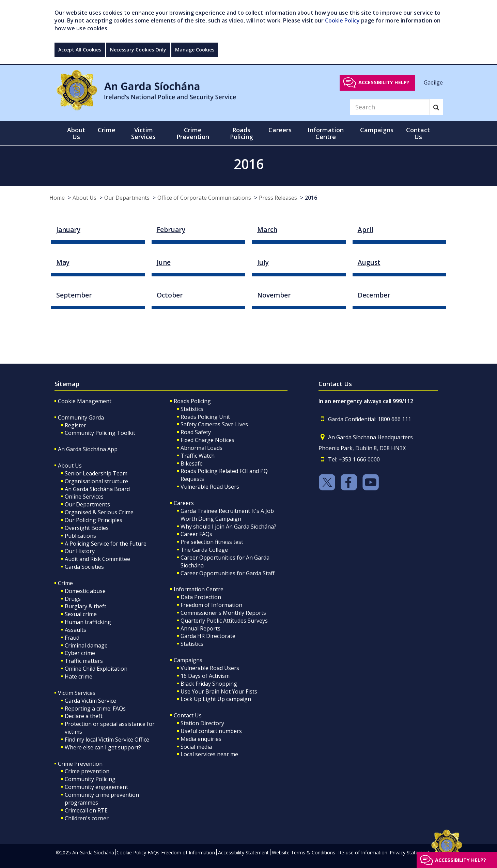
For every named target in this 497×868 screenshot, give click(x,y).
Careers (184, 503)
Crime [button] (107, 130)
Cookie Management (85, 401)
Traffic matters (84, 661)
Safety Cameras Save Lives (214, 424)
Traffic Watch (198, 456)
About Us (84, 198)
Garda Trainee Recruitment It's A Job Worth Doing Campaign (227, 515)
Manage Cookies (195, 50)
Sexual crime (81, 614)
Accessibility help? (384, 82)
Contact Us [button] (418, 133)
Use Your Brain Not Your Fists (219, 691)
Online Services (84, 497)
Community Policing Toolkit (100, 433)
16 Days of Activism (205, 676)
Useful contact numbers (211, 731)
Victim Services (77, 693)
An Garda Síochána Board (97, 489)
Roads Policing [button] (242, 133)
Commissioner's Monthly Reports (223, 613)
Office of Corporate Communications (204, 198)
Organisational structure (96, 481)
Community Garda (81, 417)
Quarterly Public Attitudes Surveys (224, 621)
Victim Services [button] (143, 133)
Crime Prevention (80, 764)
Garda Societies (84, 567)
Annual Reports (200, 628)
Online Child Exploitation (96, 669)
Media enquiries (201, 739)
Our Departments (127, 198)
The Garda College (204, 550)
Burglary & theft (86, 606)
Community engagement (96, 787)
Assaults (75, 630)
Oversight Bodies (87, 528)
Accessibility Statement (243, 852)
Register (75, 425)
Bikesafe (192, 463)
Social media (196, 747)
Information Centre (199, 589)
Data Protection (201, 597)
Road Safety (196, 432)
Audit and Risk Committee (97, 559)
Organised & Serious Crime (99, 512)
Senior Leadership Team (96, 473)
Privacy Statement (410, 852)
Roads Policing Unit (205, 417)
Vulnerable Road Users (210, 487)
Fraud (72, 638)
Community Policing (90, 779)
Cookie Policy (342, 20)
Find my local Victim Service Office (107, 740)
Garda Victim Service (90, 701)
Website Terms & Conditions (304, 852)
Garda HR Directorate (208, 636)
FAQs (153, 852)
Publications (80, 536)
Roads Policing (192, 401)
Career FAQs (196, 534)
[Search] (390, 107)
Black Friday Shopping (209, 684)
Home (57, 198)
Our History (80, 551)
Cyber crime (80, 653)
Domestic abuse (85, 591)
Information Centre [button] (326, 133)
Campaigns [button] (377, 130)
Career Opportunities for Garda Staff (228, 573)
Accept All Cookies (80, 50)
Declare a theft (84, 716)
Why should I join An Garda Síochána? (228, 527)
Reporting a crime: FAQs (95, 709)
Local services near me (209, 754)
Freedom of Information (211, 605)
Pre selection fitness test (212, 542)
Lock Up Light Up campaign (216, 699)
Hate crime (79, 676)
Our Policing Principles (94, 520)
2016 (311, 198)
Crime (65, 583)
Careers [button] (280, 130)
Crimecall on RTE (86, 810)
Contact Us (188, 715)
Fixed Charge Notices (207, 440)
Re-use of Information (363, 852)
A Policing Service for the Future (106, 544)
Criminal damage (86, 645)
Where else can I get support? (103, 747)
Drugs (73, 599)
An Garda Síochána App (88, 449)
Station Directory (202, 723)
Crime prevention (87, 771)
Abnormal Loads (201, 448)
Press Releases (278, 198)
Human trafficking (88, 622)
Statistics (192, 409)
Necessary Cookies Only (138, 50)
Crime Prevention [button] (193, 133)
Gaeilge (433, 82)
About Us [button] (76, 133)
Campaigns (188, 660)
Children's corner (87, 818)
